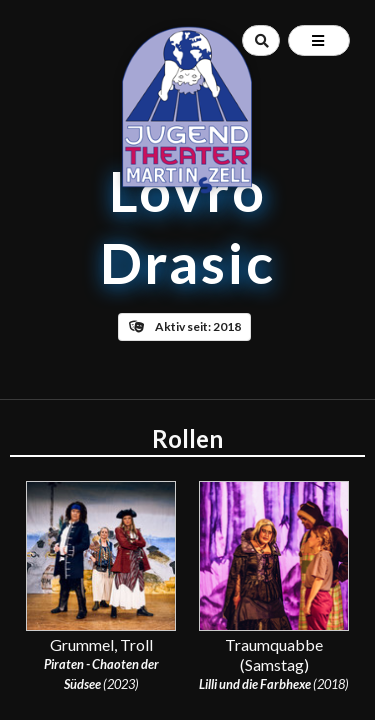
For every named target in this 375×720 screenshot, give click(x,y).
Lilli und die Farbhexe (255, 684)
